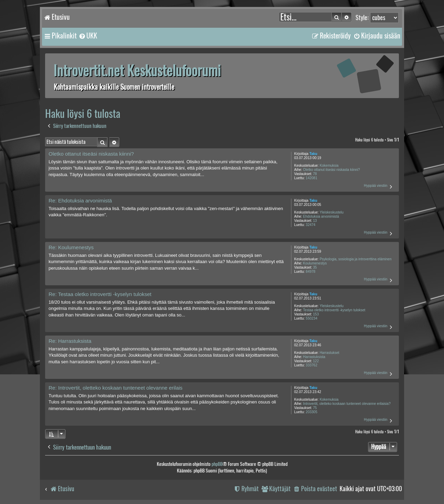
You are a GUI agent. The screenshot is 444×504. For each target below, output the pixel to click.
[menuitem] (88, 36)
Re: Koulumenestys (71, 247)
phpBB (217, 464)
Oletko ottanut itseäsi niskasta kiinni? (332, 170)
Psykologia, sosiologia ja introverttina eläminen (355, 259)
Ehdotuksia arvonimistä (321, 216)
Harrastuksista (314, 357)
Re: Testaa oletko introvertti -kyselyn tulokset (100, 294)
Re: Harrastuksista (70, 341)
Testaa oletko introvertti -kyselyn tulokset (334, 310)
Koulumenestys (315, 263)
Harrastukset (329, 353)
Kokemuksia (329, 166)
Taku (313, 154)
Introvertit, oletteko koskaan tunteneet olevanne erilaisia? (347, 404)
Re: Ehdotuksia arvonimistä (80, 201)
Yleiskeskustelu (331, 212)
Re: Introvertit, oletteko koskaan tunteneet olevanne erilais (116, 388)
